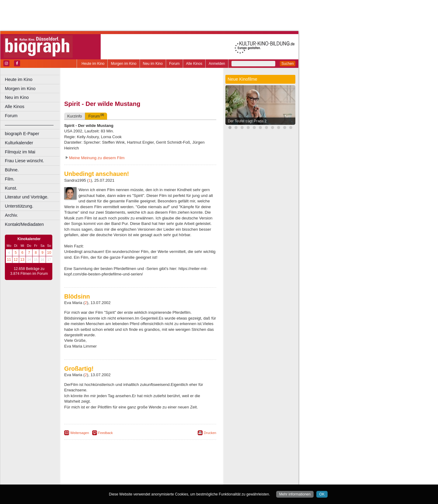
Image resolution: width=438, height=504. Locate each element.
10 (49, 253)
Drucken (210, 433)
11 (9, 260)
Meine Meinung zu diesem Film (97, 158)
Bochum (94, 480)
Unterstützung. (19, 206)
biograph (91, 475)
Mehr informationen (295, 494)
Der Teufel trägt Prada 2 (247, 121)
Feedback (106, 433)
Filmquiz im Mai (20, 152)
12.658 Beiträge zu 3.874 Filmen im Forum (29, 271)
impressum (143, 470)
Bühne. (12, 170)
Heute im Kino (93, 64)
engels (122, 475)
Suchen (288, 64)
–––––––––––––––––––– (29, 125)
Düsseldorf (167, 480)
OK (322, 494)
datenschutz (165, 470)
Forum (174, 64)
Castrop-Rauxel (125, 480)
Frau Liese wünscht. (24, 161)
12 (16, 260)
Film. (10, 179)
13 (22, 260)
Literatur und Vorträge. (27, 197)
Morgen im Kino (123, 64)
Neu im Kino (153, 64)
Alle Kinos (194, 64)
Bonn (107, 480)
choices (108, 475)
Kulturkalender (19, 143)
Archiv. (11, 215)
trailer (140, 475)
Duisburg (185, 480)
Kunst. (11, 188)
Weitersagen (80, 433)
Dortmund (148, 480)
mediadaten (188, 470)
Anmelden (217, 64)
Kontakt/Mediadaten (24, 224)
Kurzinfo (75, 116)
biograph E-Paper (22, 134)
